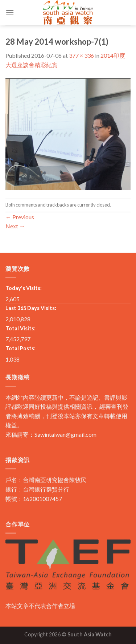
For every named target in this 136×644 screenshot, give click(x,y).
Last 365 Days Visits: (31, 308)
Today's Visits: (24, 288)
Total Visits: (20, 328)
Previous (20, 217)
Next (15, 226)
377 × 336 (81, 55)
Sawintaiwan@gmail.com (65, 434)
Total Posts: (20, 348)
